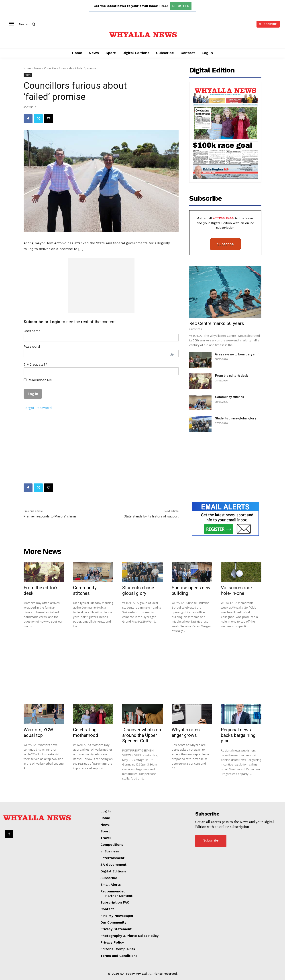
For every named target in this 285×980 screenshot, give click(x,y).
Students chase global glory (236, 418)
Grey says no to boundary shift (237, 354)
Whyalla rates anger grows (186, 732)
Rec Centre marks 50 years (217, 323)
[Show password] (172, 355)
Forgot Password (38, 408)
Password (32, 347)
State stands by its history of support (151, 516)
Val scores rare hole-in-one (236, 590)
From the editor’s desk (231, 376)
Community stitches (230, 397)
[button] (28, 24)
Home (27, 68)
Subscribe (225, 244)
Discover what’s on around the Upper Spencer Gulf (142, 735)
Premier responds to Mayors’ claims (50, 516)
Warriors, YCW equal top (38, 732)
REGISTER (181, 6)
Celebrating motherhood (86, 732)
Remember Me (38, 380)
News (38, 68)
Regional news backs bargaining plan (238, 735)
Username (32, 331)
